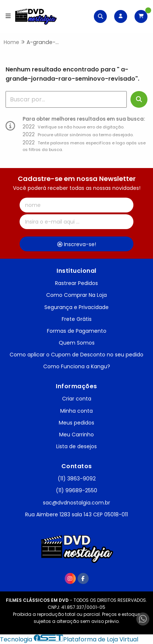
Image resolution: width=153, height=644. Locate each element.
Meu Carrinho (76, 435)
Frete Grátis (77, 319)
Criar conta (77, 399)
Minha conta (76, 411)
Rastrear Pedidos (76, 283)
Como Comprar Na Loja (76, 295)
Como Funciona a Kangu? (77, 366)
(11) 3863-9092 (77, 479)
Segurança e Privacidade (76, 307)
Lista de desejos (76, 446)
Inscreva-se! (77, 244)
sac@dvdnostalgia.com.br (76, 503)
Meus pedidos (76, 423)
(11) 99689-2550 (76, 490)
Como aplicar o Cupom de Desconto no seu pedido (76, 355)
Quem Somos (77, 343)
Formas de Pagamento (77, 331)
